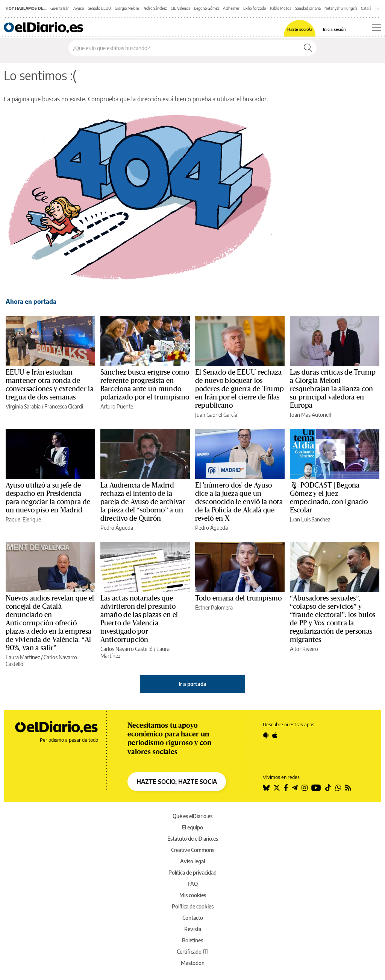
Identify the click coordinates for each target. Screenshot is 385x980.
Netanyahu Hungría (341, 8)
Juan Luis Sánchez (310, 519)
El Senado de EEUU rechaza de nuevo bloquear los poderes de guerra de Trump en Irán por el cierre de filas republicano (239, 389)
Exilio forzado (255, 8)
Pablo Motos (281, 8)
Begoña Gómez (207, 8)
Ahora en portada (31, 302)
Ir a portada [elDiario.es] (192, 684)
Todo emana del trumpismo (238, 598)
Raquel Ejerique (23, 519)
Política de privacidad (192, 873)
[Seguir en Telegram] (295, 788)
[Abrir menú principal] (377, 27)
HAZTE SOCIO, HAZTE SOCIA (177, 782)
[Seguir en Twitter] (277, 788)
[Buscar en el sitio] (184, 48)
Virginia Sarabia (23, 406)
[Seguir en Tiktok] (328, 788)
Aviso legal (192, 861)
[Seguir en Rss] (348, 788)
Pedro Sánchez (155, 8)
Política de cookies (193, 906)
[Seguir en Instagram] (305, 788)
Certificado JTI (193, 952)
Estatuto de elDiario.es (193, 839)
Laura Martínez (23, 657)
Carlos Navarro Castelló (127, 649)
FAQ (193, 884)
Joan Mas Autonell (310, 415)
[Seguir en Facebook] (286, 788)
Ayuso (79, 8)
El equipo (192, 827)
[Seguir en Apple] (275, 735)
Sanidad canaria (308, 8)
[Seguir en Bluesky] (266, 788)
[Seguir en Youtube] (316, 788)
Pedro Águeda (117, 528)
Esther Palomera (214, 607)
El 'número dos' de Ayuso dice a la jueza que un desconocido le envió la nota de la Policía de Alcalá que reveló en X (239, 502)
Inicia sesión (334, 29)
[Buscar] (308, 48)
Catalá (366, 8)
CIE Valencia (180, 8)
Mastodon (193, 963)
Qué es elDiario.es (192, 816)
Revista (193, 929)
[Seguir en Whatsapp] (338, 788)
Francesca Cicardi (64, 406)
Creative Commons (193, 850)
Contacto (193, 918)
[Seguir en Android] (266, 735)
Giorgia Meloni (127, 8)
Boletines (192, 940)
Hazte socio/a (300, 29)
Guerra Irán (60, 8)
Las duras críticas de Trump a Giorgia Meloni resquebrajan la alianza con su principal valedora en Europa (333, 389)
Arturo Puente (117, 406)
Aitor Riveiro (304, 649)
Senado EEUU (99, 8)
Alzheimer (231, 8)
